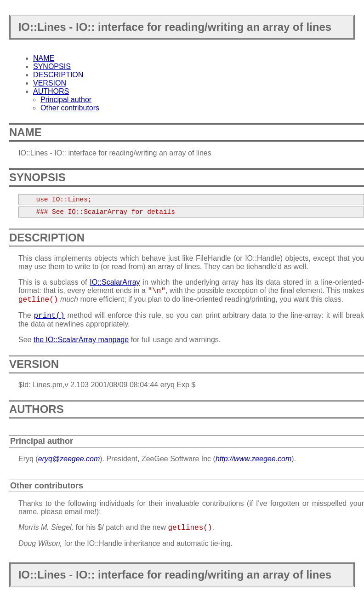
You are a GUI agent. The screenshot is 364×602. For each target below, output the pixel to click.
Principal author (66, 100)
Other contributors (70, 108)
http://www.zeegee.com (253, 459)
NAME (44, 58)
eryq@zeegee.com (69, 459)
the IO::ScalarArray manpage (81, 340)
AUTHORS (51, 91)
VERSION (50, 83)
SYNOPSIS (52, 66)
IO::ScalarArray (115, 282)
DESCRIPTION (58, 75)
